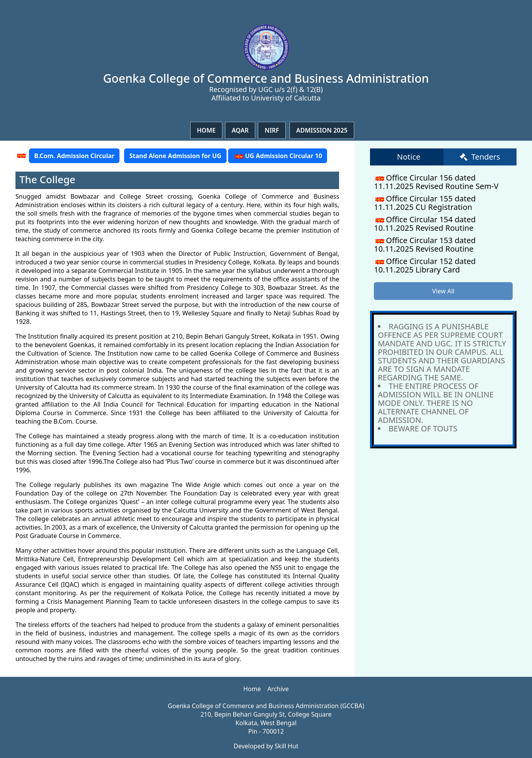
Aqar (240, 130)
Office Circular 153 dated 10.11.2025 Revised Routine (425, 244)
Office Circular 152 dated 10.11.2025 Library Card (425, 265)
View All (443, 291)
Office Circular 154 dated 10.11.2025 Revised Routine (425, 224)
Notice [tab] (409, 157)
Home (206, 130)
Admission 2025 (322, 130)
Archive (278, 689)
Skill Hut (286, 746)
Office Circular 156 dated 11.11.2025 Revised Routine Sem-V (436, 182)
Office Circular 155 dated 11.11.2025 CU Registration (425, 203)
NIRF (272, 130)
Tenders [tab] (480, 157)
